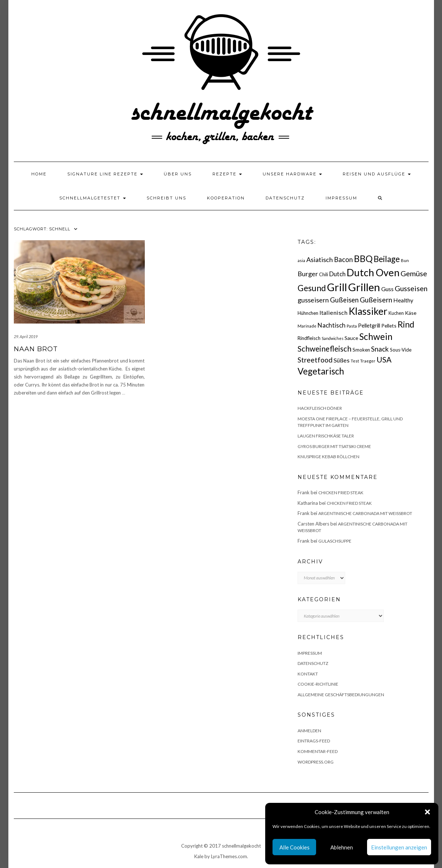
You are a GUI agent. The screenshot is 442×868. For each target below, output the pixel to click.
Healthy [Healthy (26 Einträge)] (403, 300)
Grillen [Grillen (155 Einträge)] (364, 287)
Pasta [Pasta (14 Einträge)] (352, 326)
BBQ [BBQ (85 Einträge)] (363, 259)
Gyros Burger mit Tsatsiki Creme (334, 446)
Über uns (178, 174)
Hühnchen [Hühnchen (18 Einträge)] (308, 313)
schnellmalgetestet (93, 198)
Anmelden (309, 731)
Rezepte (227, 174)
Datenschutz (285, 198)
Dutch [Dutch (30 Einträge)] (337, 274)
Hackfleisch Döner (320, 408)
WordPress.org (316, 762)
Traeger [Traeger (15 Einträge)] (368, 361)
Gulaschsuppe (335, 541)
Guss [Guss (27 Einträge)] (387, 289)
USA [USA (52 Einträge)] (384, 359)
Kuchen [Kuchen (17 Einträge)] (396, 313)
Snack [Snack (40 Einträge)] (380, 349)
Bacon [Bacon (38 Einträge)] (343, 259)
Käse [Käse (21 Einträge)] (411, 313)
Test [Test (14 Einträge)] (355, 361)
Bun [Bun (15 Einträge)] (405, 260)
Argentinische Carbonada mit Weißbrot (365, 513)
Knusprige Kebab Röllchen (328, 457)
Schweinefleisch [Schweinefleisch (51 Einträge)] (324, 348)
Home (39, 174)
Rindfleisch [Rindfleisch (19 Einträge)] (309, 338)
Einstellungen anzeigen (399, 847)
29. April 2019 (26, 336)
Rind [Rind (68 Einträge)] (406, 324)
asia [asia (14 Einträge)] (301, 260)
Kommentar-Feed (318, 751)
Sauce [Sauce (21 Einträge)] (351, 338)
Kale (199, 856)
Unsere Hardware (292, 174)
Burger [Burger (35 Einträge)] (308, 274)
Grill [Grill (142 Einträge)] (337, 287)
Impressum (341, 198)
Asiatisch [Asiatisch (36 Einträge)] (320, 259)
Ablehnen (342, 847)
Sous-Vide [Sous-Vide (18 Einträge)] (401, 350)
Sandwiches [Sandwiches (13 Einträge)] (333, 338)
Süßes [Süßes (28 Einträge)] (342, 360)
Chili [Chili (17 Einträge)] (324, 275)
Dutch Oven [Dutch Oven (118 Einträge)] (373, 272)
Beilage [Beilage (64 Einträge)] (387, 259)
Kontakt (308, 674)
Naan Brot (36, 349)
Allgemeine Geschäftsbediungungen (341, 695)
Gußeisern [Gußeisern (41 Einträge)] (376, 300)
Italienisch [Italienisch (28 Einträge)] (333, 312)
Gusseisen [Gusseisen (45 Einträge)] (411, 288)
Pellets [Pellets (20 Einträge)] (389, 326)
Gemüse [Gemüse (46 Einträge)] (414, 273)
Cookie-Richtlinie (318, 684)
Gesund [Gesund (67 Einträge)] (312, 288)
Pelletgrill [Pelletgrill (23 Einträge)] (369, 325)
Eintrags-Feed (314, 741)
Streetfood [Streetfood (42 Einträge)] (315, 360)
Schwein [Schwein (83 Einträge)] (376, 336)
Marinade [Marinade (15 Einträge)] (307, 326)
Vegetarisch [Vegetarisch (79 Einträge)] (321, 371)
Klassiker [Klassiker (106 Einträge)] (368, 311)
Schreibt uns (166, 198)
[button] (427, 812)
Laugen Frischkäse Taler (326, 436)
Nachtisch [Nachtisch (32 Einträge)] (332, 325)
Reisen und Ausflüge (377, 174)
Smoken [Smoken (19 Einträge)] (361, 350)
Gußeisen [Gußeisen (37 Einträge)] (344, 300)
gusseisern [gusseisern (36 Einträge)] (313, 300)
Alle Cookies (294, 847)
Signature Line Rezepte (105, 174)
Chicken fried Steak (341, 493)
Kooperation (226, 198)
